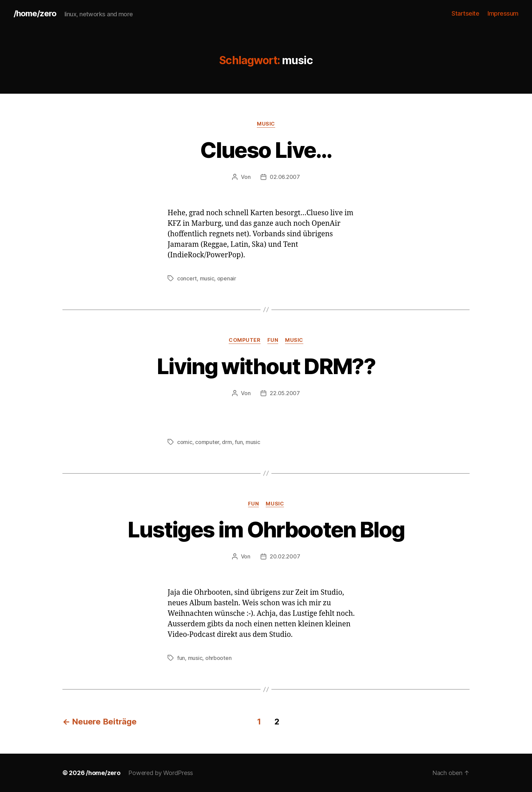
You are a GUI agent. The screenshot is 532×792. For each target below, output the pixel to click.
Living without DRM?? (266, 366)
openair (227, 278)
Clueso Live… (266, 150)
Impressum (503, 13)
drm (227, 442)
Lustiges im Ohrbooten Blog (266, 529)
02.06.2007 (285, 177)
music (266, 124)
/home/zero (35, 14)
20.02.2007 (285, 556)
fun (273, 340)
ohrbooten (218, 658)
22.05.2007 (285, 393)
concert (187, 278)
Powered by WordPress (161, 773)
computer (244, 340)
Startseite (465, 13)
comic (185, 442)
